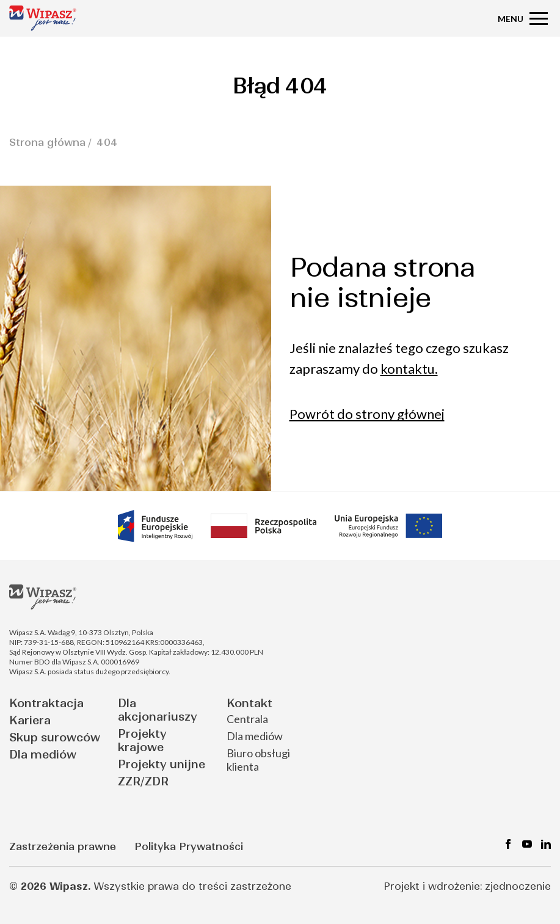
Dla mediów (43, 755)
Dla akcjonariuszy (158, 710)
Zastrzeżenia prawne (63, 846)
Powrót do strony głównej (367, 414)
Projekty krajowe (142, 740)
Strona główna (47, 142)
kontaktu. (409, 369)
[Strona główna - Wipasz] (43, 18)
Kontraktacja (46, 703)
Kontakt (249, 703)
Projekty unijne (162, 764)
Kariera (30, 720)
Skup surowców (55, 737)
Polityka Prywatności (189, 846)
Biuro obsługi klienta (258, 760)
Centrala (247, 719)
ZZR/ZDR (143, 781)
